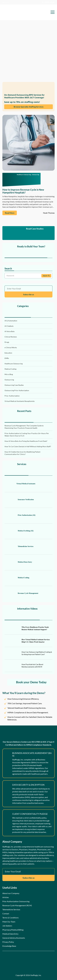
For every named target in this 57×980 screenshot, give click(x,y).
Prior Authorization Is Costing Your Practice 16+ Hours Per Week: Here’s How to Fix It (27, 435)
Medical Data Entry (18, 562)
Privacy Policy (8, 942)
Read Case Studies (29, 233)
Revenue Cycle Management (21, 593)
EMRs (7, 358)
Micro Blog (9, 374)
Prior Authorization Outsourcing (16, 901)
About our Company (11, 893)
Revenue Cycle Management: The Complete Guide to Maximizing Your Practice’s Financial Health (24, 427)
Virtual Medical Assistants (20, 484)
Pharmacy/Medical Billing (13, 930)
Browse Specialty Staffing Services (29, 107)
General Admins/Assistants (14, 938)
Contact (6, 914)
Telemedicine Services (19, 546)
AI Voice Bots (10, 331)
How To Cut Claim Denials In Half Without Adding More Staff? (28, 446)
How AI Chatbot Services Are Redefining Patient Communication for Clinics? (22, 453)
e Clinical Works (11, 347)
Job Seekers (7, 926)
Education (8, 353)
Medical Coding (10, 369)
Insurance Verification (19, 500)
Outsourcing (36, 175)
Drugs (7, 342)
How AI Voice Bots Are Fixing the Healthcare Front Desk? (26, 441)
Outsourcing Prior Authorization (17, 390)
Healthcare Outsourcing (24, 175)
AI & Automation (11, 321)
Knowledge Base (9, 946)
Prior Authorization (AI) (20, 515)
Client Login (48, 2)
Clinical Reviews (11, 337)
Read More (10, 213)
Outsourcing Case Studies (14, 385)
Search (46, 276)
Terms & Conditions (10, 918)
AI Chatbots (9, 326)
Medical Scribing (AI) (19, 531)
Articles (6, 897)
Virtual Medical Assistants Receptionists (20, 401)
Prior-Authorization (12, 396)
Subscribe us (29, 294)
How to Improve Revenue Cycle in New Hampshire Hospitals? (23, 191)
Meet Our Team (9, 922)
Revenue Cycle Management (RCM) (17, 905)
